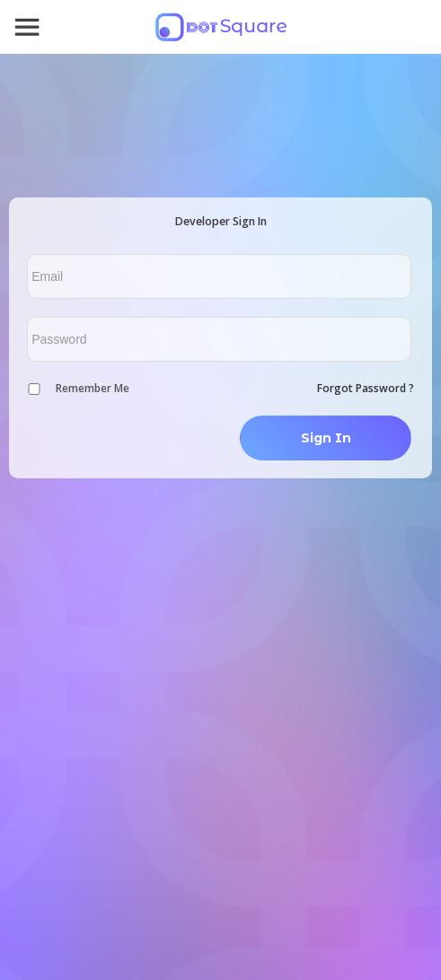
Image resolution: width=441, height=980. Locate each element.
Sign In (326, 438)
